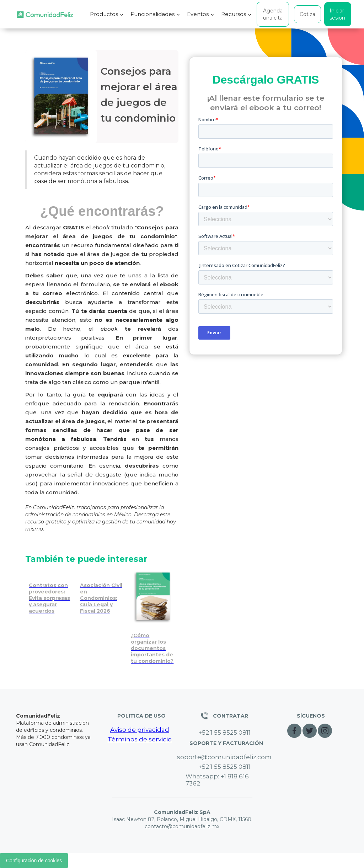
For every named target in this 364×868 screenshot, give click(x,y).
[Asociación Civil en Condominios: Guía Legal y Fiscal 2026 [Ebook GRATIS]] (102, 593)
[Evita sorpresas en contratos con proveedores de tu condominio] (51, 593)
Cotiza (307, 14)
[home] (45, 14)
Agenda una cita (273, 14)
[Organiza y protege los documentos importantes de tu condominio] (153, 618)
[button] (107, 14)
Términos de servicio (140, 739)
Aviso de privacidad (140, 730)
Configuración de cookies (34, 861)
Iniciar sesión (337, 14)
